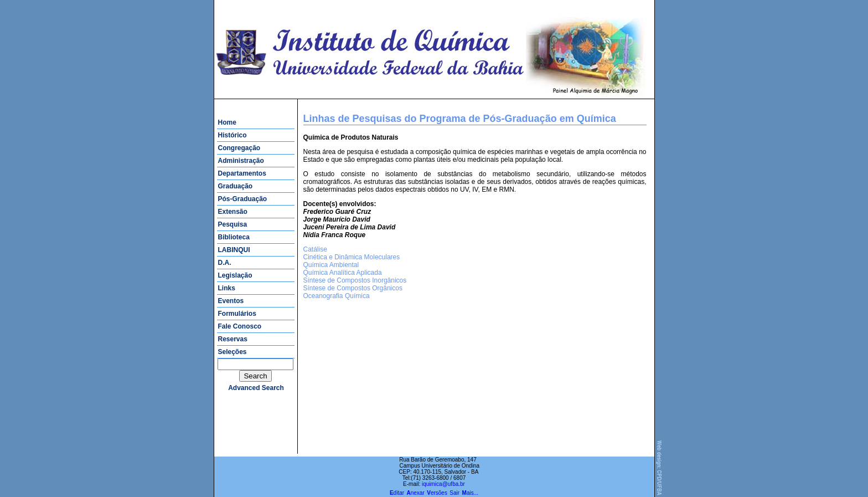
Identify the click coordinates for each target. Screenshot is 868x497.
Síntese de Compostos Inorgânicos (355, 280)
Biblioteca (234, 237)
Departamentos (242, 173)
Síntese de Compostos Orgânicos (353, 288)
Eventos (231, 301)
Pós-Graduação (243, 199)
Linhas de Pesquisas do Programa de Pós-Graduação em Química (460, 119)
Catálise (315, 249)
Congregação (239, 148)
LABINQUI (234, 250)
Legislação (235, 275)
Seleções (232, 352)
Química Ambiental (331, 265)
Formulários (237, 314)
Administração (241, 161)
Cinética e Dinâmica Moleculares (352, 257)
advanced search (256, 388)
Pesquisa (233, 224)
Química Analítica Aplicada (343, 273)
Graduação (236, 186)
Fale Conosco (240, 326)
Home (227, 122)
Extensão (233, 212)
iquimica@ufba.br (443, 484)
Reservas (233, 339)
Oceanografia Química (337, 296)
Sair (454, 493)
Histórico (232, 135)
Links (227, 288)
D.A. (225, 263)
